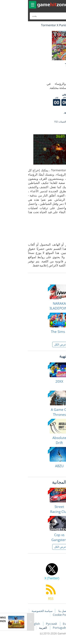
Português (33, 628)
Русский (25, 624)
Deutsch (51, 628)
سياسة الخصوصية (15, 611)
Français (58, 624)
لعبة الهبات (53, 25)
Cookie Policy (34, 615)
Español (41, 624)
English (8, 624)
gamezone (25, 4)
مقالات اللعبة (54, 611)
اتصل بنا (36, 611)
